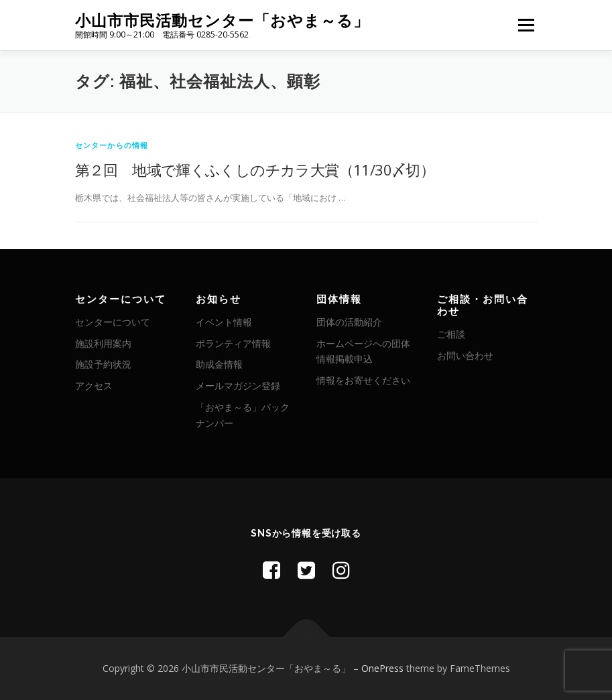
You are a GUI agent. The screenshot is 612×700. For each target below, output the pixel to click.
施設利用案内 (103, 343)
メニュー (526, 25)
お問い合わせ (465, 355)
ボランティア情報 (233, 343)
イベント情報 (224, 322)
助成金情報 (219, 364)
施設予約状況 (103, 364)
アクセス (94, 386)
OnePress (382, 668)
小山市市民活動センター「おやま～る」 (222, 20)
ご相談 (451, 334)
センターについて (113, 322)
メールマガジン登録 (238, 386)
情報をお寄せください (363, 380)
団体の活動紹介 (349, 322)
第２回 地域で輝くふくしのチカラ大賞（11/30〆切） (255, 169)
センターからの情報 (112, 145)
